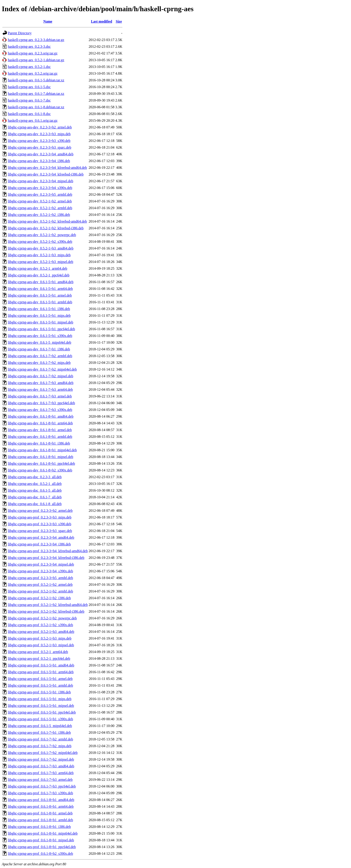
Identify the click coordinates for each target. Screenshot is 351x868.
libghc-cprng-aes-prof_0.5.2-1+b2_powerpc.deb (42, 618)
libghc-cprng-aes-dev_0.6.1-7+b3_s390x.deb (40, 410)
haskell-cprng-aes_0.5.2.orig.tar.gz (33, 73)
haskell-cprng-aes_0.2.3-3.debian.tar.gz (36, 40)
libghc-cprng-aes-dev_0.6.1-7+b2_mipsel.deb (41, 376)
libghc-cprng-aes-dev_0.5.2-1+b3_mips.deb (39, 255)
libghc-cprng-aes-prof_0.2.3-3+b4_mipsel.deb (41, 564)
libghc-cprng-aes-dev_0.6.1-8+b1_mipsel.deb (41, 457)
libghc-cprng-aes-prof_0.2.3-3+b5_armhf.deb (40, 578)
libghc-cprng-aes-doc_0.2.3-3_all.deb (35, 477)
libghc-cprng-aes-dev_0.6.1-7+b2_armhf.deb (40, 356)
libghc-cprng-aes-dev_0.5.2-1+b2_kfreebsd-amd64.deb (47, 221)
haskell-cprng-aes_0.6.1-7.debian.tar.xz (36, 94)
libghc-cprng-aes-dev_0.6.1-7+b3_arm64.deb (40, 390)
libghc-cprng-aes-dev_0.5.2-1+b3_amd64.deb (41, 248)
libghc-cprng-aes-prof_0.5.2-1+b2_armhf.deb (40, 591)
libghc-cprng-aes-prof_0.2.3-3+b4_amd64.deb (41, 537)
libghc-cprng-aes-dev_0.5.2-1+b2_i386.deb (39, 215)
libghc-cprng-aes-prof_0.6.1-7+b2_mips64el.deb (43, 753)
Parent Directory (20, 33)
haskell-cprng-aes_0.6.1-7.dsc (29, 100)
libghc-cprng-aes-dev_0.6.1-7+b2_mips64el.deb (42, 369)
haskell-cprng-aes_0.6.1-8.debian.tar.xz (36, 107)
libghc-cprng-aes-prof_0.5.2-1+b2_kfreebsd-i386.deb (46, 611)
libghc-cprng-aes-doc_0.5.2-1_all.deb (35, 484)
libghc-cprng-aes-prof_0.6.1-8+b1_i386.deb (39, 827)
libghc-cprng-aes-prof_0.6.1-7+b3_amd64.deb (41, 766)
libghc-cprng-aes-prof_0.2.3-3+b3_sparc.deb (40, 531)
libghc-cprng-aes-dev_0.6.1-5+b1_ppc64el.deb (41, 329)
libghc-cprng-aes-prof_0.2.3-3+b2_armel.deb (40, 511)
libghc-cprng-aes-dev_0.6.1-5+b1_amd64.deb (41, 282)
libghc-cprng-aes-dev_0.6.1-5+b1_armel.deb (40, 295)
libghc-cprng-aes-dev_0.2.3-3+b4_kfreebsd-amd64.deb (47, 168)
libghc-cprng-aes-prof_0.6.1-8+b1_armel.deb (40, 813)
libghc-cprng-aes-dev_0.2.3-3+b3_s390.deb (39, 141)
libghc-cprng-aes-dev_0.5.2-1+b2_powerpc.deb (42, 235)
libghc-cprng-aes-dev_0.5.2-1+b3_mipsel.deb (41, 262)
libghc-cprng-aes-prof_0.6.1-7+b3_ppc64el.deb (42, 786)
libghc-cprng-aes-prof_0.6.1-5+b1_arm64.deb (41, 672)
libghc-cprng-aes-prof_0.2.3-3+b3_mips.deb (40, 517)
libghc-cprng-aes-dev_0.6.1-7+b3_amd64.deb (41, 383)
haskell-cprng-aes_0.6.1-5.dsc (29, 87)
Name (48, 21)
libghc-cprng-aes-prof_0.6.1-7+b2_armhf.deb (40, 739)
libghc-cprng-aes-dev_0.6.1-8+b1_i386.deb (39, 443)
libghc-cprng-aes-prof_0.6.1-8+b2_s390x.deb (40, 854)
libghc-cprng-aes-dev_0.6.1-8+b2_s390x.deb (40, 470)
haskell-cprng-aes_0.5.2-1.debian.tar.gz (36, 60)
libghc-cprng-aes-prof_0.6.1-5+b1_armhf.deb (40, 685)
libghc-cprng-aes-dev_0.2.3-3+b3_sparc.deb (40, 147)
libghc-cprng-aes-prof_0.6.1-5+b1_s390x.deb (40, 719)
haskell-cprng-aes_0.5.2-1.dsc (29, 67)
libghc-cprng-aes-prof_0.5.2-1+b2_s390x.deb (40, 625)
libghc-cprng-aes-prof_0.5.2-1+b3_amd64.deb (41, 632)
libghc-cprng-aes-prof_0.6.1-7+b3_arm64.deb (41, 773)
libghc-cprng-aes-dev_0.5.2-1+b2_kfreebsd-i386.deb (46, 228)
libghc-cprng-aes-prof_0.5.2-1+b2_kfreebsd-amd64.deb (48, 605)
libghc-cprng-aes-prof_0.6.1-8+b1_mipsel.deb (41, 840)
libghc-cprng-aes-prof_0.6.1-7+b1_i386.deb (39, 732)
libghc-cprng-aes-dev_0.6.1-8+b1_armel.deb (40, 430)
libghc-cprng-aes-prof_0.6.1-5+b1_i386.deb (39, 692)
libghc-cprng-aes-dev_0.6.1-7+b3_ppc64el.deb (41, 403)
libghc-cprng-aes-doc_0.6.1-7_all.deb (35, 497)
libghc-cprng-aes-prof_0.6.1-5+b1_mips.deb (40, 699)
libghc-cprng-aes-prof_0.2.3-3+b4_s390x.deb (40, 571)
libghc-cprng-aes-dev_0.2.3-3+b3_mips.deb (39, 134)
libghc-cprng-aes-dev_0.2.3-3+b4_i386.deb (39, 161)
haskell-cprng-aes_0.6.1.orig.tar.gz (33, 120)
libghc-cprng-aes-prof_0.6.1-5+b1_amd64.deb (41, 665)
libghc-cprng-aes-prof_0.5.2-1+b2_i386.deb (39, 598)
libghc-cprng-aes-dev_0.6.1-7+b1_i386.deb (39, 349)
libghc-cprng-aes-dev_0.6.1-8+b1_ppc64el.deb (41, 463)
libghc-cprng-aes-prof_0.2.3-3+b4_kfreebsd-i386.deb (46, 558)
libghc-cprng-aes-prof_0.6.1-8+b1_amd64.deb (41, 800)
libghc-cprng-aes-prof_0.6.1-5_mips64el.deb (40, 726)
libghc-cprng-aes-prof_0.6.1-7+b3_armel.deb (40, 780)
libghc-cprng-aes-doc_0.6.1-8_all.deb (35, 504)
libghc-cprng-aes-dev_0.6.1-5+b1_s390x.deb (40, 336)
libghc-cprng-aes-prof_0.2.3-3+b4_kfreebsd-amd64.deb (48, 551)
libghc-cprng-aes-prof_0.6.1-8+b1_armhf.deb (40, 820)
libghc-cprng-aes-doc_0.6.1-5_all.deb (35, 490)
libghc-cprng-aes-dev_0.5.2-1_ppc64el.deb (39, 275)
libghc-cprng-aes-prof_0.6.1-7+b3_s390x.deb (40, 793)
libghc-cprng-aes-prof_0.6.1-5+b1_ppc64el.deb (42, 712)
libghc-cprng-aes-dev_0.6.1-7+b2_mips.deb (39, 363)
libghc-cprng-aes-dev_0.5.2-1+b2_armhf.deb (40, 208)
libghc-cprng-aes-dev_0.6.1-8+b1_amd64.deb (41, 416)
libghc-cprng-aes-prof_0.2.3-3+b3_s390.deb (40, 524)
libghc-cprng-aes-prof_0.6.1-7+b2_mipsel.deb (41, 759)
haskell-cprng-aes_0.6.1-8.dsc (29, 114)
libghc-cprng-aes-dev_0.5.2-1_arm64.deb (37, 268)
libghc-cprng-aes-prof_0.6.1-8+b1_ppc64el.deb (42, 847)
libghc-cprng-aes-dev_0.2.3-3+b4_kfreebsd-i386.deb (46, 174)
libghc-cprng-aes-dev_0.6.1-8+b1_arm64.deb (40, 423)
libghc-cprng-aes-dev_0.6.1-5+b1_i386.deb (39, 309)
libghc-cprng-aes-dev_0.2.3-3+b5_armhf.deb (40, 194)
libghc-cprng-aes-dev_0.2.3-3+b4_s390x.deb (40, 188)
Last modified (102, 21)
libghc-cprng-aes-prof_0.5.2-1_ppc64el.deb (39, 659)
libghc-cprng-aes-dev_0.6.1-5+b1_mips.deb (39, 316)
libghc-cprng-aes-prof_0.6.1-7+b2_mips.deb (40, 746)
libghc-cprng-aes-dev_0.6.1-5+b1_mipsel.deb (41, 322)
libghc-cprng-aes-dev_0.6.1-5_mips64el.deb (40, 342)
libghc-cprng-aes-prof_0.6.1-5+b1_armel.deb (40, 679)
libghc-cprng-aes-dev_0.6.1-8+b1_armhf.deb (40, 437)
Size (119, 21)
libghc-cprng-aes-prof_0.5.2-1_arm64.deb (38, 652)
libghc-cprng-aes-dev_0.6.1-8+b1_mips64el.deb (42, 450)
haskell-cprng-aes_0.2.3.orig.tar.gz (33, 53)
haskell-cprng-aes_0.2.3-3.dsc (29, 47)
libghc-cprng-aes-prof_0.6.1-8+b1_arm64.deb (41, 806)
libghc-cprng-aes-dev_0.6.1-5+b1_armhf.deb (40, 302)
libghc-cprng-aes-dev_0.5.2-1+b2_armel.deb (40, 201)
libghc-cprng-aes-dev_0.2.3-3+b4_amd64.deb (41, 154)
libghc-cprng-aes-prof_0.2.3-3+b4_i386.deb (39, 544)
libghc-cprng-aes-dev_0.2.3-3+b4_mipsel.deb (41, 181)
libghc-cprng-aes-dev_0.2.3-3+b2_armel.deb (40, 127)
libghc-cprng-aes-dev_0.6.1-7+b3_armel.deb (40, 396)
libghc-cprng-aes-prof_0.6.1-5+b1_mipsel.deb (41, 706)
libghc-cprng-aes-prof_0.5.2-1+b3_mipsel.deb (41, 645)
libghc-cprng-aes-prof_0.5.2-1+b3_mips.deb (40, 638)
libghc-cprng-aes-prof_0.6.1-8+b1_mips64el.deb (43, 833)
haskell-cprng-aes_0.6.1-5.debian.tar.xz (36, 80)
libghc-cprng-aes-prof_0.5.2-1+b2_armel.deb (40, 585)
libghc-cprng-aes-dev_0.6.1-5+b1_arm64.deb (40, 289)
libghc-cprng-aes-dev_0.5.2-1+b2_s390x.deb (40, 242)
